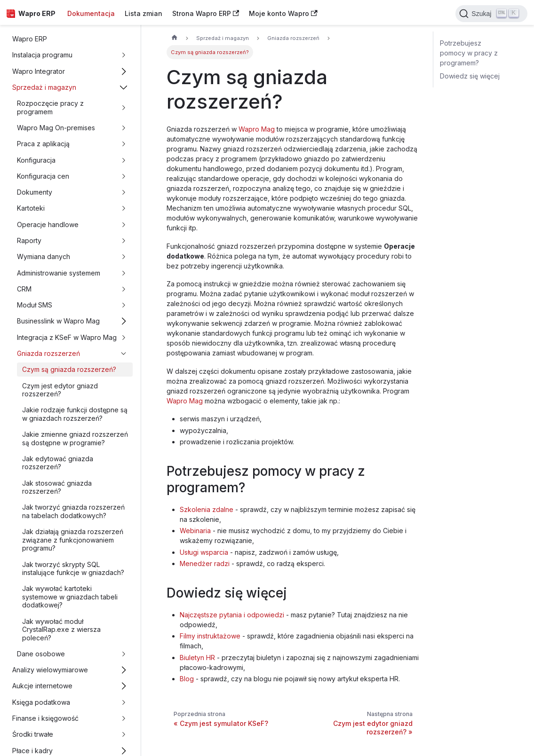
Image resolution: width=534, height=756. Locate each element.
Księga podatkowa (41, 702)
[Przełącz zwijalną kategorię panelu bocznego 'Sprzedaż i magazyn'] (124, 87)
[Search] (491, 14)
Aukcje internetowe (42, 686)
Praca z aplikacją (43, 144)
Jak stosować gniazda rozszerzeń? (57, 487)
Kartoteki (31, 208)
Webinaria (195, 531)
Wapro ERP (30, 39)
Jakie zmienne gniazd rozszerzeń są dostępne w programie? (75, 438)
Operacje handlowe (48, 224)
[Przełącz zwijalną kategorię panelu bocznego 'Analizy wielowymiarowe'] (124, 670)
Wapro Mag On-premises (56, 128)
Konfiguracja (36, 160)
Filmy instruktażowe (210, 636)
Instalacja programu (42, 55)
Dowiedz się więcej (470, 76)
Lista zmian (143, 13)
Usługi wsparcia (204, 552)
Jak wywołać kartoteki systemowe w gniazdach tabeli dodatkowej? (70, 597)
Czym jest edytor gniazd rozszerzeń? (60, 390)
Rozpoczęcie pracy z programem (50, 107)
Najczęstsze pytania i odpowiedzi (232, 615)
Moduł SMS (35, 305)
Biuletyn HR (197, 658)
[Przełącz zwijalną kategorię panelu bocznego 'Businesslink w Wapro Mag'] (124, 321)
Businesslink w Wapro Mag (58, 321)
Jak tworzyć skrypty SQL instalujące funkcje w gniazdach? (73, 569)
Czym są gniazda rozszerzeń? (69, 369)
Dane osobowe (41, 654)
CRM (24, 289)
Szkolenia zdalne (207, 509)
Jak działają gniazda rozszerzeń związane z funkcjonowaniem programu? (73, 540)
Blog (187, 679)
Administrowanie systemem (59, 273)
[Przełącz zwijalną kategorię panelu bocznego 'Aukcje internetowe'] (124, 686)
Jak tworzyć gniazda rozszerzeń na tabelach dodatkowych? (73, 511)
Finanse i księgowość (45, 718)
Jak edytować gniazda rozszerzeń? (58, 463)
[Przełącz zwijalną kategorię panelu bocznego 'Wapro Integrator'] (124, 71)
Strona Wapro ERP (206, 13)
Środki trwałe (33, 734)
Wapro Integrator (39, 71)
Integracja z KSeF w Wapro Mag (67, 337)
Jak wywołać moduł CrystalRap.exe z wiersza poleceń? (61, 630)
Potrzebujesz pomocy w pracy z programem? (469, 53)
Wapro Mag (257, 129)
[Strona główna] (174, 39)
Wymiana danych (44, 256)
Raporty (29, 240)
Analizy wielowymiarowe (50, 670)
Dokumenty (35, 192)
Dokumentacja (91, 13)
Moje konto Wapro (283, 13)
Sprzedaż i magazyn (44, 87)
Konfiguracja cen (43, 176)
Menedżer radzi (205, 563)
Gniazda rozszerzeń (48, 353)
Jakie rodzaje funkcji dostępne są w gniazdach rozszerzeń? (75, 414)
